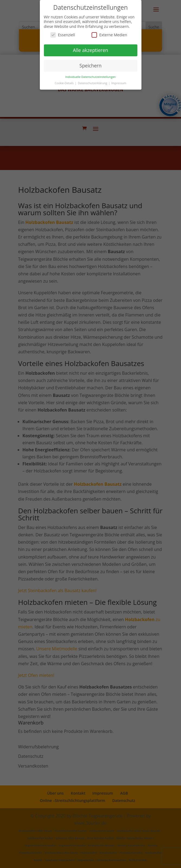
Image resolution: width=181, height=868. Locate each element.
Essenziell (63, 35)
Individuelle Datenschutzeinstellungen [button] (90, 77)
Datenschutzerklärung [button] (93, 83)
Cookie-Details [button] (65, 83)
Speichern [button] (90, 66)
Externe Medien (109, 35)
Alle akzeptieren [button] (90, 50)
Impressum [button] (119, 83)
